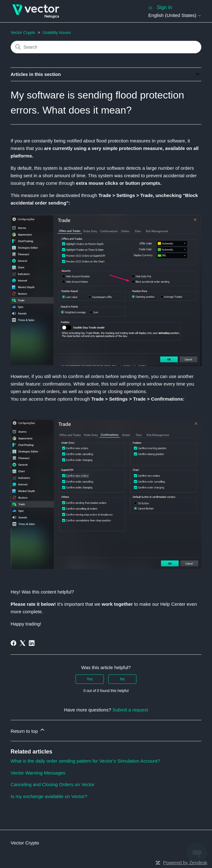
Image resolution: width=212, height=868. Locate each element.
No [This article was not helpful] (122, 679)
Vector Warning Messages (38, 773)
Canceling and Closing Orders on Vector (53, 784)
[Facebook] (13, 643)
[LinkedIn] (32, 643)
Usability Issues (56, 32)
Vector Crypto (23, 32)
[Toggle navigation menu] (150, 7)
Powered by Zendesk (185, 863)
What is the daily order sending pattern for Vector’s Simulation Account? (85, 761)
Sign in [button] (164, 7)
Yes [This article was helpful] (90, 679)
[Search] (106, 47)
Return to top (28, 730)
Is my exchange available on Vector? (49, 796)
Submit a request (130, 710)
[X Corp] (23, 643)
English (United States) (175, 15)
